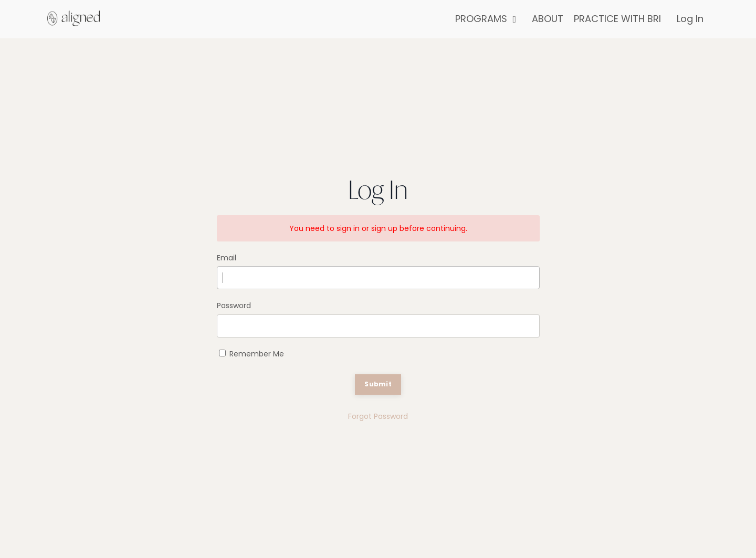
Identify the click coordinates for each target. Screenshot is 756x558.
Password (234, 306)
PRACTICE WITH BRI (617, 19)
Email (227, 258)
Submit (378, 384)
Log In (690, 19)
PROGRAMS (486, 19)
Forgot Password (378, 416)
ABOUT (548, 19)
